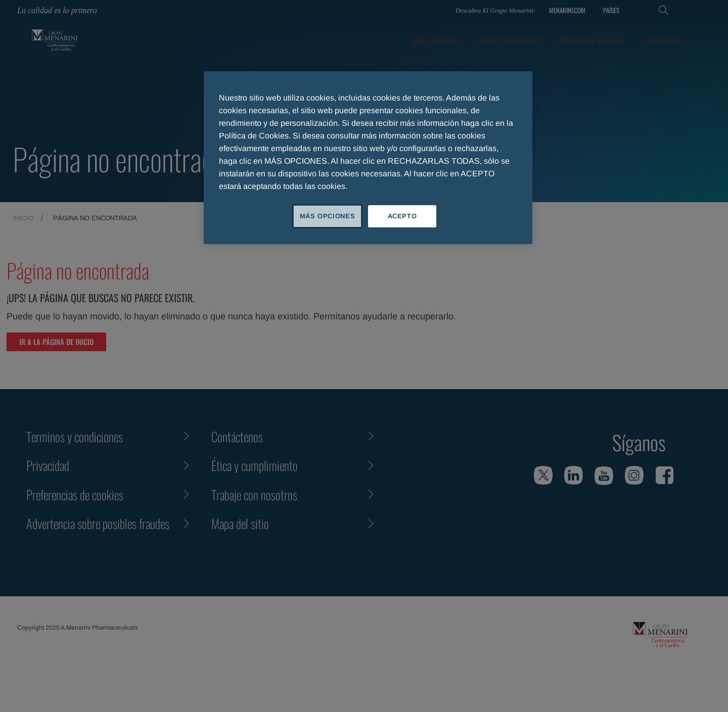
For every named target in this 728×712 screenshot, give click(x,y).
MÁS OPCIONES (328, 216)
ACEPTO (402, 216)
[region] (368, 158)
